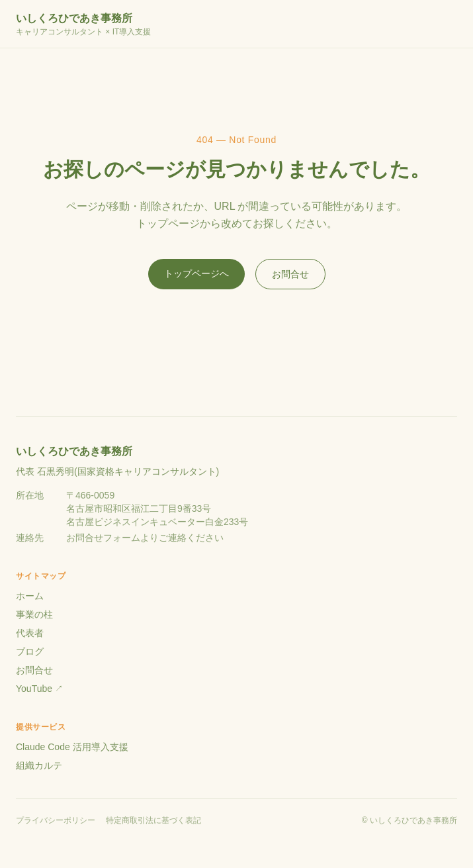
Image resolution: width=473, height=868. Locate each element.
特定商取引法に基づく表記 (153, 820)
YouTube (39, 689)
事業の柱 (34, 614)
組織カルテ (39, 765)
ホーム (30, 596)
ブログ (30, 651)
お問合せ (290, 274)
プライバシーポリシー (56, 820)
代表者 (30, 633)
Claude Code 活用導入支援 (72, 747)
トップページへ (196, 273)
